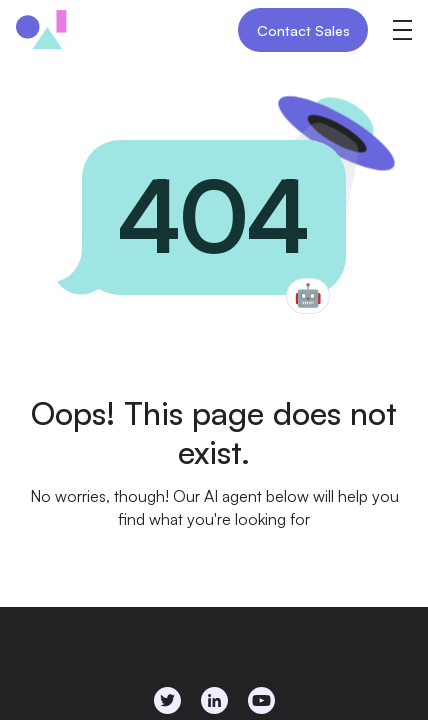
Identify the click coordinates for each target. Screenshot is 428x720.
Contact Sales (303, 30)
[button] (402, 30)
